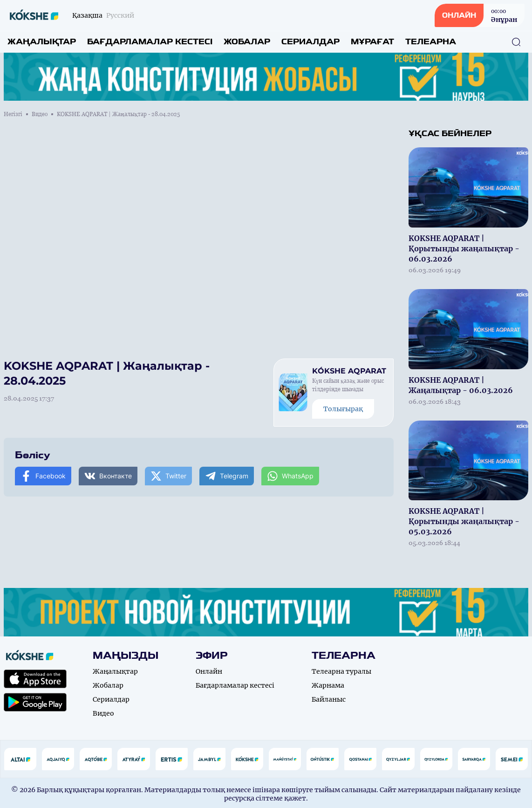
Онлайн (209, 671)
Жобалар (247, 42)
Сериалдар (310, 42)
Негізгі (13, 114)
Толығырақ (343, 409)
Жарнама (328, 685)
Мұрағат (372, 42)
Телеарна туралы (341, 671)
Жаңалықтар (42, 42)
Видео (40, 114)
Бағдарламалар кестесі (150, 42)
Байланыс (329, 699)
